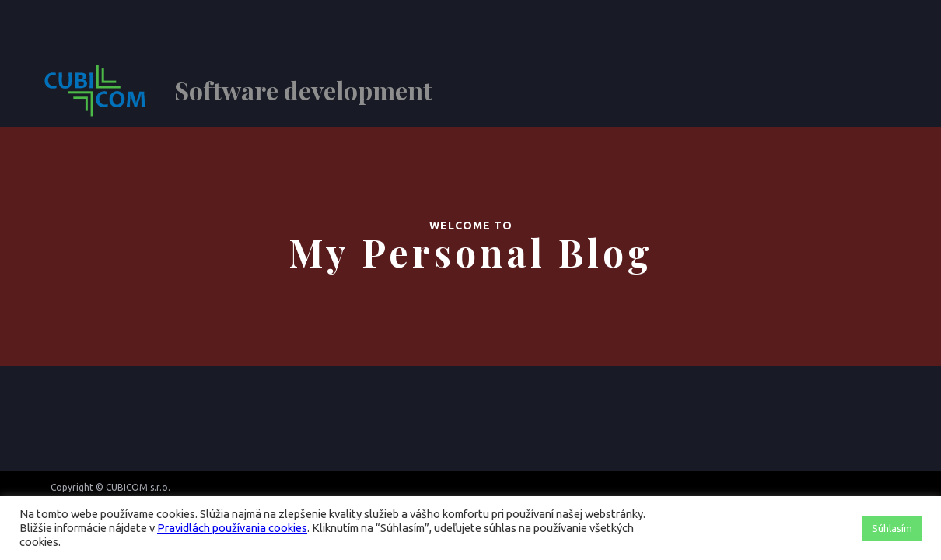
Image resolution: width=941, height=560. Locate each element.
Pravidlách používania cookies (232, 528)
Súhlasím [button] (892, 528)
